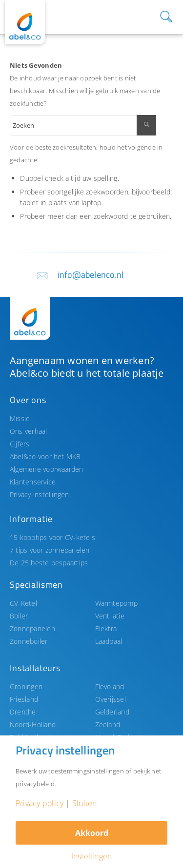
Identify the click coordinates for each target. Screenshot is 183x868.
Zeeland (108, 724)
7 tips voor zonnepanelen (50, 550)
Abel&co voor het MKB (45, 456)
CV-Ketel (23, 603)
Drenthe (23, 712)
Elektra (106, 628)
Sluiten (85, 803)
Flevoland (110, 686)
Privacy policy (40, 803)
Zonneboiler (29, 641)
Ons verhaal (29, 431)
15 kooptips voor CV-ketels (52, 537)
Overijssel (111, 699)
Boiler (19, 616)
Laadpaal (109, 641)
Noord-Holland (33, 724)
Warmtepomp (116, 603)
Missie (20, 418)
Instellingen (92, 856)
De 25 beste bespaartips (49, 563)
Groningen (26, 686)
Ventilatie (110, 616)
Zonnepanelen (32, 628)
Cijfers (20, 444)
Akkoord (92, 833)
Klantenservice (33, 482)
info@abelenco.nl (91, 275)
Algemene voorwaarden (47, 469)
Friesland (24, 699)
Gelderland (112, 712)
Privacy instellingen (40, 494)
